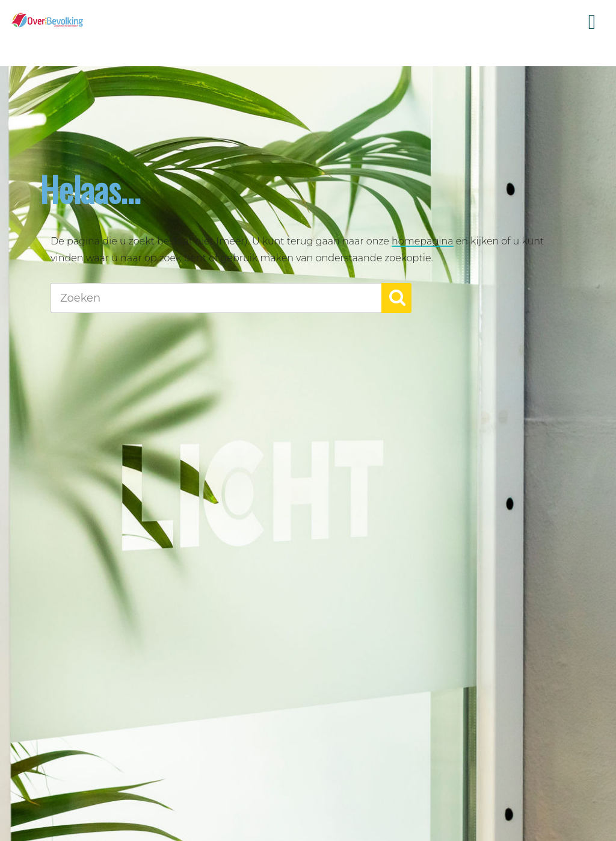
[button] (396, 298)
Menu (592, 22)
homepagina (423, 241)
